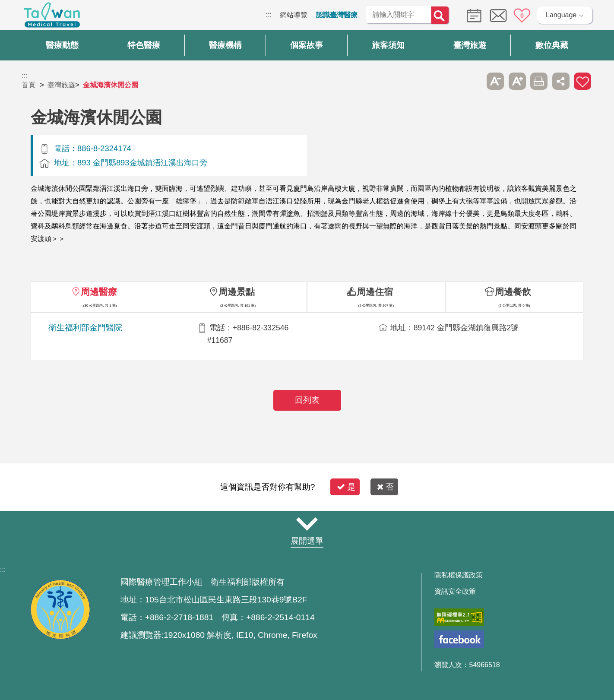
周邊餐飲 (513, 292)
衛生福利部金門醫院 (85, 328)
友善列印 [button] (539, 81)
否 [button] (385, 487)
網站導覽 (294, 15)
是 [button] (346, 487)
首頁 (28, 85)
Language (561, 15)
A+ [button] (517, 81)
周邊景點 (237, 292)
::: (268, 15)
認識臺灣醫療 (337, 15)
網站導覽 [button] (307, 524)
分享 (561, 81)
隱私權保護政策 (459, 575)
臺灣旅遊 (61, 85)
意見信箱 (498, 16)
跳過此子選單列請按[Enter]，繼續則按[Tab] (474, 81)
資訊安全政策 (455, 592)
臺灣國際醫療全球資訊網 (52, 17)
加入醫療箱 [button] (582, 81)
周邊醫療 (99, 292)
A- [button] (495, 81)
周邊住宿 (375, 292)
